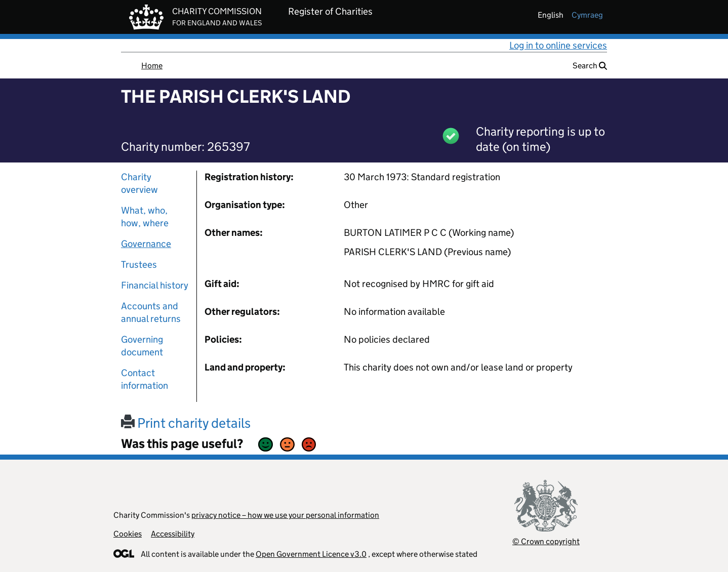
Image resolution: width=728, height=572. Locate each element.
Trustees (139, 264)
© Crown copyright (546, 541)
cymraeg (587, 15)
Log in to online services (558, 45)
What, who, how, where (145, 217)
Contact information (145, 379)
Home (152, 66)
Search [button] (590, 66)
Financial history (155, 285)
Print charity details (186, 423)
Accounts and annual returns (151, 312)
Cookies (128, 534)
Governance (146, 244)
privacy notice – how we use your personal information (285, 515)
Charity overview (139, 183)
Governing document (142, 346)
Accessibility (173, 534)
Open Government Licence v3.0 (311, 554)
